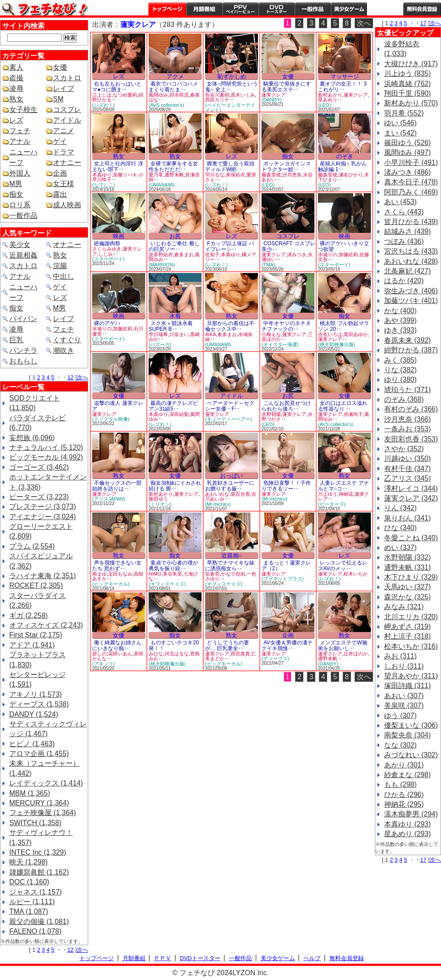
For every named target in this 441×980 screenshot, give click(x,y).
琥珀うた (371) (407, 390)
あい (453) (400, 202)
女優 (60, 67)
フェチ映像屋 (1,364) (43, 813)
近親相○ (232, 555)
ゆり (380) (400, 380)
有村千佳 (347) (407, 469)
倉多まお (184, 254)
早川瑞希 (158, 334)
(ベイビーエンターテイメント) (230, 107)
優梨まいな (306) (411, 725)
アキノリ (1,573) (36, 694)
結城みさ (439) (407, 231)
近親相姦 (23, 255)
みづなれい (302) (411, 755)
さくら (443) (404, 212)
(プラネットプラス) (282, 579)
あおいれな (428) (411, 261)
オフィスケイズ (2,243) (46, 625)
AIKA (211, 334)
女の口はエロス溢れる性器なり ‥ (343, 406)
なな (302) (400, 745)
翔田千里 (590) (407, 93)
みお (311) (400, 656)
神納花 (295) (404, 804)
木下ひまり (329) (411, 577)
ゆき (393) (400, 330)
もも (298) (400, 784)
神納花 (346, 494)
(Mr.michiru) (218, 504)
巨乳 (16, 340)
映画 (119, 236)
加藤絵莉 (348, 254)
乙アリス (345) (407, 478)
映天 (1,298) (28, 862)
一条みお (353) (407, 429)
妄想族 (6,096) (32, 438)
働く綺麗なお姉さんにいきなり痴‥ (117, 645)
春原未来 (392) (407, 340)
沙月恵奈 (292, 175)
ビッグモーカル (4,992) (46, 457)
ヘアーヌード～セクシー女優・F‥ (230, 406)
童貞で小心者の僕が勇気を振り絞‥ (173, 566)
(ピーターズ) (332, 504)
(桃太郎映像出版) (336, 344)
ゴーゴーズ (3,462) (39, 467)
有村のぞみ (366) (411, 409)
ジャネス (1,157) (36, 892)
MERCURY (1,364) (39, 803)
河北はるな (177, 654)
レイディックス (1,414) (46, 783)
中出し (64, 276)
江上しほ (102, 95)
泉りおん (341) (407, 518)
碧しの (99, 654)
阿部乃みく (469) (411, 192)
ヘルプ (385, 9)
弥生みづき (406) (411, 291)
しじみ (106, 254)
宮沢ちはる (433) (411, 251)
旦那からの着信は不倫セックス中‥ (230, 326)
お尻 (175, 236)
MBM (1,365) (30, 793)
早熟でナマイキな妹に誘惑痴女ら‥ (230, 566)
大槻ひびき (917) (411, 64)
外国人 (20, 173)
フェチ (20, 131)
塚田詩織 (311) (407, 686)
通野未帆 (174, 175)
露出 (60, 194)
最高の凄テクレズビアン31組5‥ (173, 406)
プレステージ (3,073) (43, 507)
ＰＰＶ (163, 958)
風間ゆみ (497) (407, 152)
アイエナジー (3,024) (43, 517)
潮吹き (64, 350)
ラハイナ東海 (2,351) (43, 576)
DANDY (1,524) (34, 714)
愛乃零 (156, 175)
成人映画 (67, 205)
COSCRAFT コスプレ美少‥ (288, 246)
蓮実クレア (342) (411, 498)
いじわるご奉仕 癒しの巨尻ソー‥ (174, 246)
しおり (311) (404, 666)
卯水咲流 (179, 95)
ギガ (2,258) (28, 615)
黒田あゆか (356, 334)
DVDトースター (277, 9)
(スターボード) (108, 259)
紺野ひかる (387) (411, 350)
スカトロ (67, 78)
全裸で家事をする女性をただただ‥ (173, 166)
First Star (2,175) (36, 635)
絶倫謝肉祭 (107, 243)
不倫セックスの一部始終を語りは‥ (117, 486)
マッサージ (345, 77)
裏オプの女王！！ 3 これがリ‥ (342, 87)
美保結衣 (235, 175)
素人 (16, 67)
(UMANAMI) (162, 185)
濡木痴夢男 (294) (411, 814)
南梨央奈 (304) (407, 735)
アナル (20, 141)
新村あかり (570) (411, 103)
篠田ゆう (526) (407, 143)
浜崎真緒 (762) (407, 84)
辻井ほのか (356, 654)
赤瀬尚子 (353, 414)
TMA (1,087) (29, 911)
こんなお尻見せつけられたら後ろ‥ (286, 406)
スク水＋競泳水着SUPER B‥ (171, 326)
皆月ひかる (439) (411, 222)
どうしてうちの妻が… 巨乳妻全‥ (227, 645)
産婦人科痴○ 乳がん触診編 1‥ (342, 166)
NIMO (155, 574)
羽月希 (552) (404, 113)
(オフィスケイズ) (167, 584)
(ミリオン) (160, 504)
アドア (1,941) (32, 645)
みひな (156, 654)
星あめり (328, 100)
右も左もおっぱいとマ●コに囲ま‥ (117, 87)
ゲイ (60, 141)
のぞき (345, 156)
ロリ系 (20, 205)
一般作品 (313, 9)
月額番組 (204, 9)
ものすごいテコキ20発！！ (174, 645)
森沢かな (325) (407, 597)
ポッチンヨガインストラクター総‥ (286, 166)
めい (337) (400, 548)
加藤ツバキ (125, 175)
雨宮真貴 (240, 654)
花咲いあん (120, 654)
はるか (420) (404, 281)
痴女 (16, 194)
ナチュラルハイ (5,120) (46, 447)
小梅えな (271, 334)
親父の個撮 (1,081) (39, 922)
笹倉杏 (212, 574)
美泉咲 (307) (404, 705)
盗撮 (16, 78)
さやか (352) (404, 449)
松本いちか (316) (411, 646)
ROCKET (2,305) (36, 585)
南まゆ (99, 574)
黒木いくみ (243, 95)
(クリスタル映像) (111, 419)
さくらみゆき (107, 249)
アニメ (64, 131)
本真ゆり (102, 175)
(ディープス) (275, 658)
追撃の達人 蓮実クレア (118, 406)
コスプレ (67, 110)
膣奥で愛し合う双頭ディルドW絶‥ (230, 166)
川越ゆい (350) (407, 458)
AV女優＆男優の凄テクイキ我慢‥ (287, 645)
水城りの (328, 254)
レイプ (64, 88)
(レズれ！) (103, 105)
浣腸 (60, 266)
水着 (175, 316)
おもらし (23, 361)
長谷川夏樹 (217, 95)
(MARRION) (162, 265)
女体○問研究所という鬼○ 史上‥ (232, 87)
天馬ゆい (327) (407, 587)
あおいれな (217, 494)
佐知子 (212, 254)
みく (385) (400, 360)
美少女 (20, 245)
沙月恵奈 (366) (407, 419)
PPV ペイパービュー (240, 9)
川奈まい (179, 334)
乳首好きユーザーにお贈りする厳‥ (230, 486)
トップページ (167, 9)
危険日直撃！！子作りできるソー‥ (286, 486)
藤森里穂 (271, 175)
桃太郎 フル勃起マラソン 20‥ (344, 326)
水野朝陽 (271, 414)
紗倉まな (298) (407, 775)
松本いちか (356, 574)
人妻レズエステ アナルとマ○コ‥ (344, 486)
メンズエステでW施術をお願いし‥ (343, 645)
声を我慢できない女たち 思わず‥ (117, 566)
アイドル (67, 120)
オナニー (67, 163)
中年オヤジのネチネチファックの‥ (286, 326)
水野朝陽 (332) (407, 557)
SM (58, 99)
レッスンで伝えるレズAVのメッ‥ (343, 566)
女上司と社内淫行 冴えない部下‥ (118, 166)
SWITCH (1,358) (35, 823)
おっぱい (232, 476)
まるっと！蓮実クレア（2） (286, 566)
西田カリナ (217, 100)
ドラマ (64, 152)
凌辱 (16, 88)
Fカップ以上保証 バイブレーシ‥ (230, 246)
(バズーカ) (160, 344)
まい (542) (400, 133)
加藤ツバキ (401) (411, 301)
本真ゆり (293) (407, 824)
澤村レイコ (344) (411, 488)
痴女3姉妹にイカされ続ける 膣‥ (175, 486)
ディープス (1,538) (39, 704)
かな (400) (400, 311)
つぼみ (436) (404, 241)
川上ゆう (328, 494)
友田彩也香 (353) (411, 439)
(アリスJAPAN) (109, 499)
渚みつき (297, 254)
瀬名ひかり (351, 175)
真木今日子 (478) (411, 182)
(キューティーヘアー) (228, 419)
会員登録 (422, 9)
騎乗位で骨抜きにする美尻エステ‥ (286, 87)
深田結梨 (179, 414)
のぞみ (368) (404, 399)
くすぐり (67, 340)
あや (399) (400, 320)
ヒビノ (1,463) (32, 744)
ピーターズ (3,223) (39, 497)
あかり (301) (404, 765)
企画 (60, 173)
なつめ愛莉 (125, 95)
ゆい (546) (400, 123)
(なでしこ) (103, 185)
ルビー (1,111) (32, 902)
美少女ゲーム (349, 9)
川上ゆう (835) (407, 73)
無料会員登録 (347, 958)
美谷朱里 (172, 574)
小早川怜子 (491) (411, 163)
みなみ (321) (404, 607)
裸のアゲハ (107, 323)
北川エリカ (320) (411, 617)
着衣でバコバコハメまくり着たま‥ (173, 87)
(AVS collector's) (166, 105)
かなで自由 (233, 574)
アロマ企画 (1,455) (39, 754)
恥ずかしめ (232, 77)
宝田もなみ (120, 574)
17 (423, 23)
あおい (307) (404, 696)
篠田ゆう (158, 499)
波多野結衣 (161, 254)
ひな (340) (400, 528)
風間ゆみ (158, 95)
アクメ (175, 77)
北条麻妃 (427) (407, 271)
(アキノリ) (103, 664)
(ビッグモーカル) (111, 584)
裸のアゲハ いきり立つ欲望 (344, 246)
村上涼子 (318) (407, 636)
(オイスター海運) (280, 344)
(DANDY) (272, 100)
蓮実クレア (274, 95)
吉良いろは (330, 334)
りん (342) (400, 508)
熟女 (16, 99)
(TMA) (268, 265)
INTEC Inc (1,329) (38, 852)
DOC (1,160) (29, 882)
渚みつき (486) (407, 172)
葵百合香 (240, 494)
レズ (16, 120)
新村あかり (330, 95)
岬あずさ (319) (407, 627)
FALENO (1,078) (35, 931)
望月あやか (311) (411, 676)
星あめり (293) (407, 834)
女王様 (64, 184)
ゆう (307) (400, 716)
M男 (16, 184)
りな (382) (400, 370)
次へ (82, 377)
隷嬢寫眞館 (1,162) (39, 872)
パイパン (23, 319)
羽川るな (215, 175)
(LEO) (324, 105)
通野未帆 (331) (407, 567)
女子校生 (23, 110)
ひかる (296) (404, 795)
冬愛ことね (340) (411, 538)
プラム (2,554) (32, 546)
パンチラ (23, 350)
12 (71, 377)
